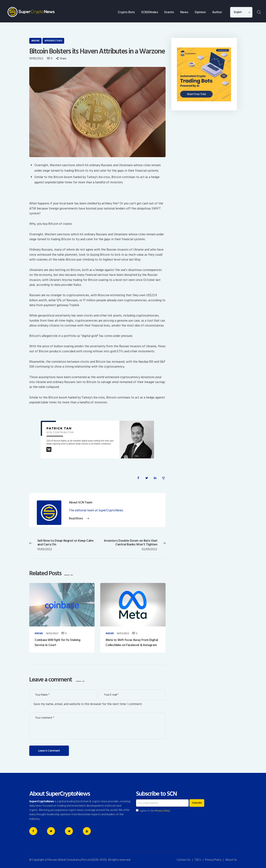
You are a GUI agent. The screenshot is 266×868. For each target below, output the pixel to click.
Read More (76, 519)
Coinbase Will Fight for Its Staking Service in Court (57, 643)
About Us (231, 860)
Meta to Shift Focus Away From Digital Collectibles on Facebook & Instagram (132, 643)
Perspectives (54, 41)
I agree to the (153, 811)
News (36, 41)
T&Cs (198, 860)
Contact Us (184, 860)
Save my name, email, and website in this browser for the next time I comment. (88, 704)
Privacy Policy (163, 811)
